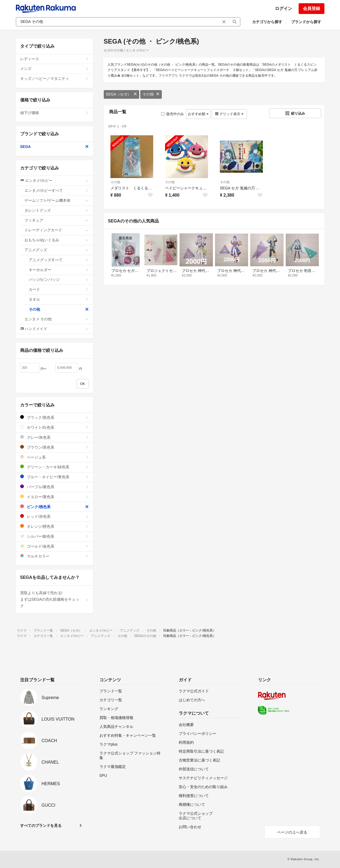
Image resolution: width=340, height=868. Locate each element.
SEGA (54, 147)
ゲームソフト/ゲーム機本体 (57, 200)
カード (59, 289)
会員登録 (312, 8)
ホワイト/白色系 (54, 427)
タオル (59, 299)
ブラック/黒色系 (54, 417)
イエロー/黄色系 (54, 497)
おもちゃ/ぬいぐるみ (57, 240)
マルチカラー (54, 556)
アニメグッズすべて (59, 260)
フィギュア (57, 220)
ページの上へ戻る (292, 832)
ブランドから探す (306, 22)
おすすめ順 (198, 114)
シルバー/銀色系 (54, 536)
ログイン (284, 8)
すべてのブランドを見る (41, 826)
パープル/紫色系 (54, 487)
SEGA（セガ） (122, 94)
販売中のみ (172, 114)
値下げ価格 (54, 113)
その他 (151, 94)
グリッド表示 (229, 114)
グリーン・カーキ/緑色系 (54, 467)
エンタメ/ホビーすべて (57, 190)
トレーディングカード (57, 230)
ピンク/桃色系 (54, 507)
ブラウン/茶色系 (54, 447)
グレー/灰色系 (54, 437)
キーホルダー (59, 270)
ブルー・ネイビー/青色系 (54, 477)
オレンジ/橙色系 (54, 526)
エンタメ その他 (57, 319)
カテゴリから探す (267, 22)
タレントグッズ (57, 210)
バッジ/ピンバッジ (59, 279)
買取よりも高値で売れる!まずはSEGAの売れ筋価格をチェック (54, 599)
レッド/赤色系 (54, 516)
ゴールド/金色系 (54, 546)
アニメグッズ (57, 250)
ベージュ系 (54, 457)
